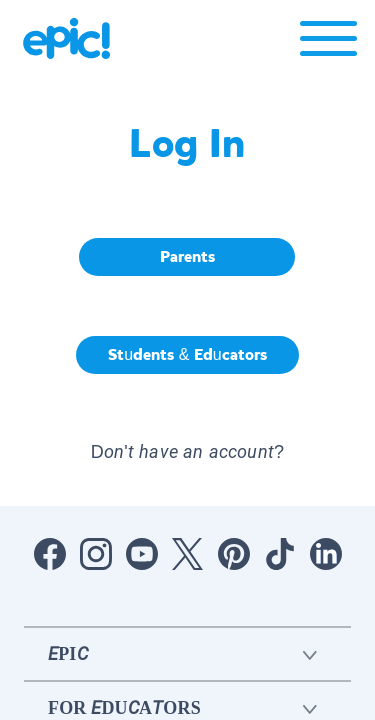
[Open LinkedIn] (326, 554)
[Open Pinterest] (234, 554)
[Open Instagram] (96, 554)
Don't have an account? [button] (187, 451)
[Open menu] (328, 43)
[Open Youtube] (142, 554)
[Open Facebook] (50, 554)
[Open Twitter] (188, 554)
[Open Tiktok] (280, 554)
